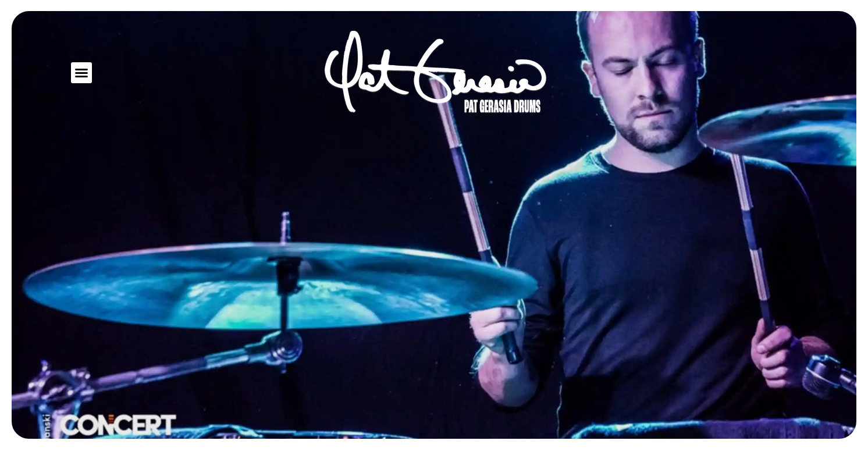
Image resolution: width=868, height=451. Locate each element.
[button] (81, 73)
